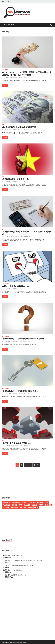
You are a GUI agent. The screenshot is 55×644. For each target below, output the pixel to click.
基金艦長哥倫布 (9, 577)
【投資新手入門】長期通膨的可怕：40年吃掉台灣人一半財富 (23, 560)
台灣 (3, 70)
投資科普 (15, 505)
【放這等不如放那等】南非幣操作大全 (16, 575)
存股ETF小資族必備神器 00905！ (16, 286)
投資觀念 (7, 284)
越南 (3, 177)
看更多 (5, 85)
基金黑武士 (15, 77)
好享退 (47, 502)
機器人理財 (48, 505)
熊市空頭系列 (15, 508)
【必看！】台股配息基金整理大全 (17, 443)
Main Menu (10, 25)
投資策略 (21, 505)
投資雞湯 (34, 505)
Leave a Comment (24, 77)
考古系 (36, 508)
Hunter (7, 562)
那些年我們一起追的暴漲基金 (13, 570)
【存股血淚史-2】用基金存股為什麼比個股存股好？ (24, 338)
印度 (3, 125)
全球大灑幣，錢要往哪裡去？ (13, 556)
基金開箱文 (40, 502)
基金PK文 (25, 502)
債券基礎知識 (7, 502)
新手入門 (41, 505)
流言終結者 (6, 508)
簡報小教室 (23, 508)
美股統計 (30, 508)
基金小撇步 (32, 502)
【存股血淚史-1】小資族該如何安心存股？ (20, 391)
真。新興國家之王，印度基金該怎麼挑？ (19, 127)
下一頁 (36, 465)
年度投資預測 (7, 505)
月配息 (7, 70)
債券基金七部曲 (16, 502)
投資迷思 (28, 505)
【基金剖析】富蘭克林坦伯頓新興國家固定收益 (18, 565)
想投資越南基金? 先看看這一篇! (16, 179)
